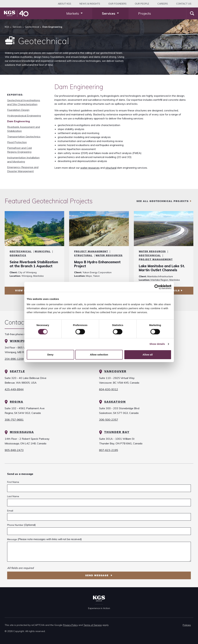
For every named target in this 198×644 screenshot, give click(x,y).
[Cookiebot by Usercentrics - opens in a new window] (157, 287)
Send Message (97, 575)
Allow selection (99, 355)
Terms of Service (93, 625)
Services (17, 27)
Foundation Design (18, 110)
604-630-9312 (109, 389)
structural (111, 168)
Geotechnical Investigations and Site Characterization (24, 102)
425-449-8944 (14, 389)
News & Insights (90, 4)
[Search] (192, 13)
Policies (187, 625)
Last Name (13, 496)
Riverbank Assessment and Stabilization (24, 129)
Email (10, 511)
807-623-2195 (109, 450)
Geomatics (18, 255)
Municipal (43, 251)
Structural (83, 255)
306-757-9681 (14, 420)
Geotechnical (32, 27)
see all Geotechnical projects (163, 201)
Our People (142, 4)
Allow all (148, 355)
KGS (7, 27)
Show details (157, 344)
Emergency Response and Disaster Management (23, 169)
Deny (50, 355)
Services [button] (109, 13)
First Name (13, 482)
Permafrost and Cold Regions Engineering (19, 150)
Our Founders (117, 4)
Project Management (91, 251)
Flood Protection (17, 142)
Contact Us (184, 4)
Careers (163, 4)
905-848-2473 (14, 450)
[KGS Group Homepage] (16, 13)
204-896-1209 (14, 359)
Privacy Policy (70, 625)
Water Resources (109, 255)
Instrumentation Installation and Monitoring (23, 160)
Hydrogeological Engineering (24, 116)
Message (12, 539)
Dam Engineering (18, 121)
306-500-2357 (109, 420)
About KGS (65, 4)
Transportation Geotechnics (24, 137)
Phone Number (15, 525)
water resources (90, 168)
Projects (145, 13)
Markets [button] (73, 13)
